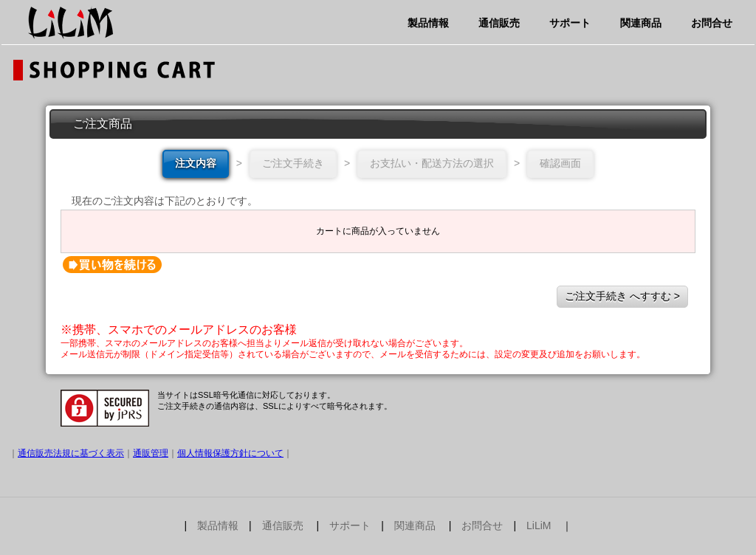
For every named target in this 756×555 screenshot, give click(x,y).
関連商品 (641, 23)
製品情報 (428, 23)
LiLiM (539, 525)
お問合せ (712, 23)
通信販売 (499, 23)
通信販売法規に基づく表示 (71, 453)
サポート (570, 23)
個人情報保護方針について (230, 453)
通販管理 (151, 453)
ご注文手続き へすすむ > (622, 296)
